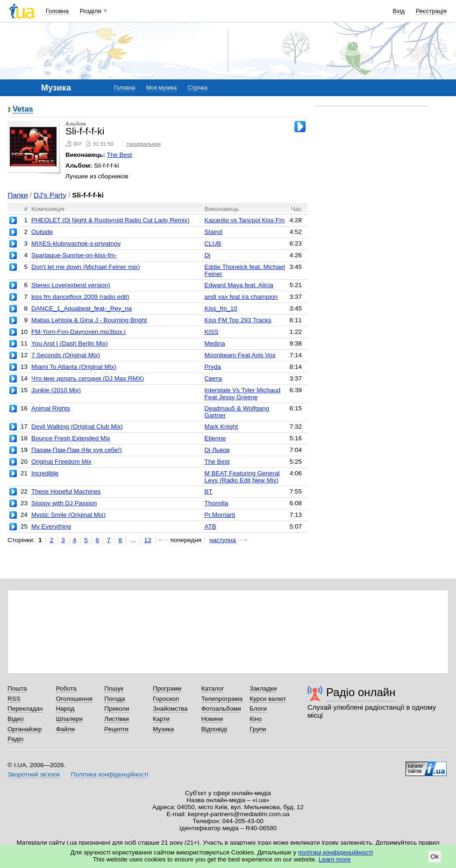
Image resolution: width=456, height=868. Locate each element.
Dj (208, 255)
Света (213, 378)
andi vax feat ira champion (241, 297)
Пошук (114, 688)
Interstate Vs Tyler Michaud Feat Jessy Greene (243, 394)
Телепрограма (222, 699)
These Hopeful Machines (66, 491)
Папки (18, 195)
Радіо (15, 739)
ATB (210, 526)
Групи (258, 729)
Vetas (23, 109)
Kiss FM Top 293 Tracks (238, 320)
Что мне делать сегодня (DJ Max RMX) (88, 378)
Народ (65, 709)
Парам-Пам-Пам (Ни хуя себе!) (77, 450)
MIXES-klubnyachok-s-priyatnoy (76, 243)
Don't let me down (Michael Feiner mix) (86, 267)
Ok (435, 857)
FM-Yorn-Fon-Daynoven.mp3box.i (78, 332)
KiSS (212, 332)
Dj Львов (217, 450)
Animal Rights (51, 408)
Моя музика (161, 88)
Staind (214, 232)
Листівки (117, 719)
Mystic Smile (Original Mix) (68, 515)
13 (148, 540)
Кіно (256, 719)
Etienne (215, 438)
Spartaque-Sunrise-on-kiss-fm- (74, 255)
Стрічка (198, 88)
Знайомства (170, 709)
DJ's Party (50, 195)
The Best (120, 155)
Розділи (91, 11)
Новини (212, 719)
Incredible (45, 473)
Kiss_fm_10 (221, 308)
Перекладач (25, 709)
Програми (167, 688)
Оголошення (74, 699)
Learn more (335, 859)
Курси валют (268, 699)
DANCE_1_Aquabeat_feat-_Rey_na (82, 308)
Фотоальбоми (221, 709)
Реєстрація (431, 11)
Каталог (213, 688)
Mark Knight (221, 427)
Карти (161, 719)
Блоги (258, 709)
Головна (57, 11)
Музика (163, 729)
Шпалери (69, 719)
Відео (16, 719)
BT (209, 491)
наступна (223, 540)
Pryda (213, 367)
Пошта (17, 688)
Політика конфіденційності (110, 774)
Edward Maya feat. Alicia (239, 285)
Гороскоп (166, 699)
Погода (114, 699)
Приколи (117, 709)
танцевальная (143, 144)
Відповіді (214, 729)
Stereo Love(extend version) (71, 285)
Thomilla (217, 503)
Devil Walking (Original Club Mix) (77, 427)
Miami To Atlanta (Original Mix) (74, 367)
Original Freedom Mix (61, 462)
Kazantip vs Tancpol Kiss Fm (245, 220)
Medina (215, 343)
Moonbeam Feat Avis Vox (240, 355)
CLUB (213, 243)
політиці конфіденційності (335, 852)
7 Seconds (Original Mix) (66, 355)
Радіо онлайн (361, 692)
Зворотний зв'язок (34, 774)
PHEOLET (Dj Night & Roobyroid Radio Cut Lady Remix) (110, 220)
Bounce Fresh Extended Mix (71, 438)
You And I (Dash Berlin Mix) (70, 343)
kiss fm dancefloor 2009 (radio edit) (80, 297)
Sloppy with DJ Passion (64, 503)
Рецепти (116, 729)
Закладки (263, 688)
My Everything (51, 526)
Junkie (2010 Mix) (56, 390)
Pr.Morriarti (220, 515)
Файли (66, 729)
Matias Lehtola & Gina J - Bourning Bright (89, 320)
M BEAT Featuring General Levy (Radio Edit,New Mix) (242, 477)
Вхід (399, 11)
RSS (14, 699)
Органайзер (25, 729)
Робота (66, 688)
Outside (42, 232)
